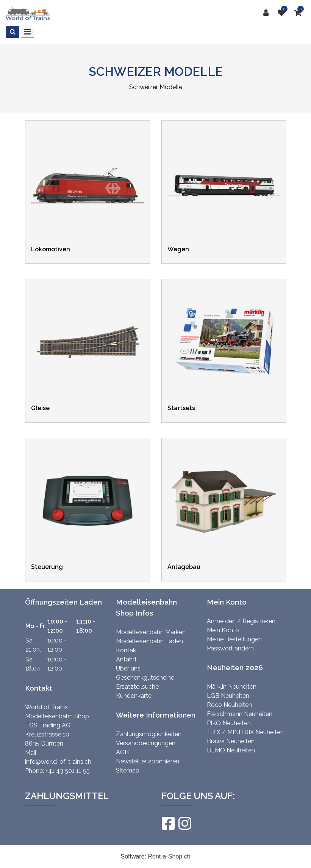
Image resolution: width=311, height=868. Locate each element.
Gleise (40, 408)
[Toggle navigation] (27, 32)
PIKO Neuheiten (229, 723)
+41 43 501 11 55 (68, 771)
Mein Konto (223, 630)
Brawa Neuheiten (231, 741)
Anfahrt (126, 659)
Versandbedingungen (146, 743)
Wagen (178, 249)
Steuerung (47, 567)
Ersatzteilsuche (137, 687)
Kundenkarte (134, 696)
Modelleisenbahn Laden (149, 641)
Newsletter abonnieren (148, 761)
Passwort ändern (230, 648)
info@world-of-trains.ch (58, 762)
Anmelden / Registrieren (241, 621)
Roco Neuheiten (229, 705)
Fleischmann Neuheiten (240, 714)
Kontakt (127, 650)
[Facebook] (168, 823)
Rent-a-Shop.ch (169, 856)
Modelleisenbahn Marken (151, 632)
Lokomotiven (51, 249)
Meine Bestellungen (234, 639)
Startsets (181, 408)
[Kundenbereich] (268, 13)
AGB (122, 752)
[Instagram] (184, 823)
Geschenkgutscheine (145, 678)
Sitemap (128, 770)
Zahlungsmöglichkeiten (149, 734)
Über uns (128, 668)
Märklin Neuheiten (232, 687)
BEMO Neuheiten (231, 750)
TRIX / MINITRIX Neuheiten (245, 732)
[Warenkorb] (300, 13)
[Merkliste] (283, 13)
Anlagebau (184, 567)
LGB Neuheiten (228, 696)
